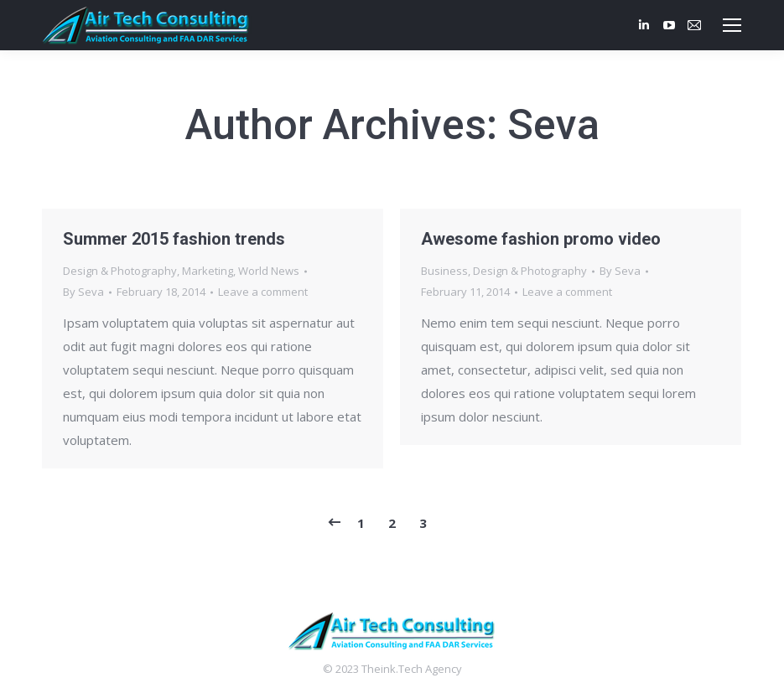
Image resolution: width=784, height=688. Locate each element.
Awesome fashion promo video (541, 239)
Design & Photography (120, 271)
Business (444, 271)
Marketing (208, 271)
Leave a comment (263, 292)
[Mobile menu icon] (732, 25)
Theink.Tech (392, 669)
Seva (553, 125)
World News (269, 271)
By (83, 292)
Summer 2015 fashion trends (174, 239)
